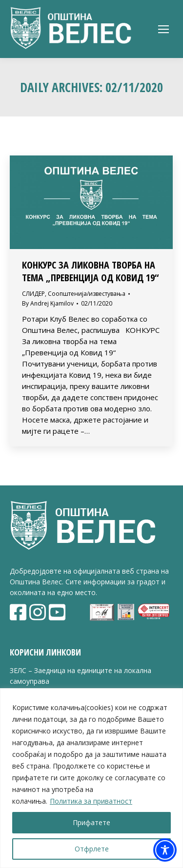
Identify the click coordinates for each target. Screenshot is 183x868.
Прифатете (91, 822)
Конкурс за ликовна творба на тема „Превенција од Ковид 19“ (90, 271)
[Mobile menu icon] (163, 29)
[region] (91, 778)
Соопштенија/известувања (87, 294)
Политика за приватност (91, 801)
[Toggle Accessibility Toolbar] (165, 850)
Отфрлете (92, 849)
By (48, 303)
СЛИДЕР (33, 294)
